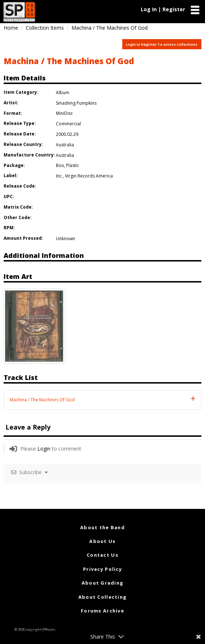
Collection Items (45, 28)
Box (60, 165)
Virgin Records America (89, 176)
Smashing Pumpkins (76, 103)
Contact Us (102, 555)
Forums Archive (102, 611)
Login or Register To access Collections (162, 44)
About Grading (103, 583)
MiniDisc (64, 113)
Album (63, 93)
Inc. (59, 176)
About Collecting (102, 597)
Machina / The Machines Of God (69, 61)
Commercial (68, 124)
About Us (102, 541)
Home (11, 28)
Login (44, 449)
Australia (65, 145)
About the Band (102, 527)
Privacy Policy (102, 569)
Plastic (73, 165)
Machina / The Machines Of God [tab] (42, 400)
